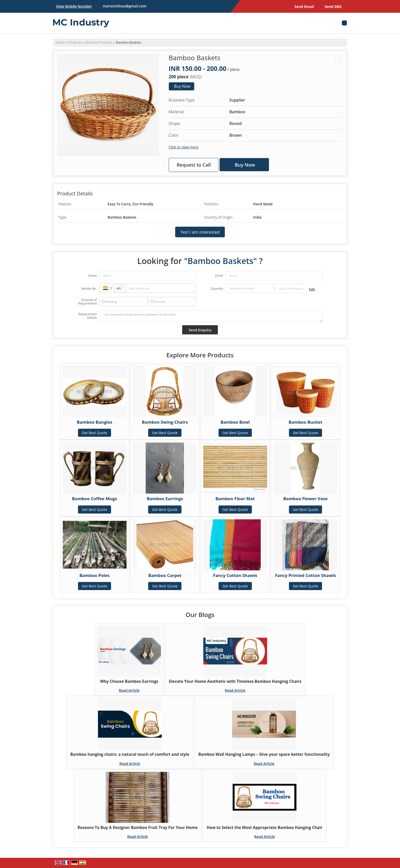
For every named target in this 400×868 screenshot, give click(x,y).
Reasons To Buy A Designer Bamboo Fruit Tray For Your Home (138, 828)
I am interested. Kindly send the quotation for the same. (211, 316)
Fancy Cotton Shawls (235, 575)
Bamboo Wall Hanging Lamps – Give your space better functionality (264, 754)
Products (75, 42)
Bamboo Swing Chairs (165, 422)
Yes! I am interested (200, 232)
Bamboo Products (99, 42)
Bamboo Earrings (165, 499)
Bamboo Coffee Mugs (95, 499)
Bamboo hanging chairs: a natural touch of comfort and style (130, 754)
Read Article (129, 690)
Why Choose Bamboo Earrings (129, 681)
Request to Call (194, 165)
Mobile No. (89, 289)
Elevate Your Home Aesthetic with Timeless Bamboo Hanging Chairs (235, 681)
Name (93, 276)
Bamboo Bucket (305, 422)
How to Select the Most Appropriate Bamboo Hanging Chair (265, 828)
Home (60, 42)
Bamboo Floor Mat (235, 499)
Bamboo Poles (95, 575)
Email (219, 276)
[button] (74, 6)
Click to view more (184, 147)
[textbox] (291, 288)
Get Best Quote (95, 433)
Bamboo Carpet (165, 575)
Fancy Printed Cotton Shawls (305, 575)
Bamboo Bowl (235, 422)
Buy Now (182, 86)
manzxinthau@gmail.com (125, 6)
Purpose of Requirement (87, 302)
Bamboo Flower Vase (305, 499)
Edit (312, 289)
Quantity (217, 289)
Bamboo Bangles (95, 422)
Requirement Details (87, 316)
